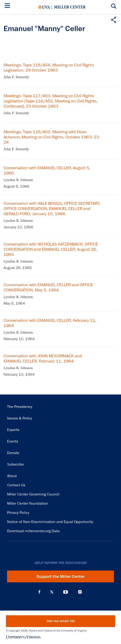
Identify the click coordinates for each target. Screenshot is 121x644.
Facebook (39, 592)
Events (13, 441)
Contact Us (16, 485)
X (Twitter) (52, 592)
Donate (13, 453)
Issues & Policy (20, 418)
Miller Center (70, 7)
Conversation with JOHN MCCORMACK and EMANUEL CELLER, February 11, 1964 (43, 358)
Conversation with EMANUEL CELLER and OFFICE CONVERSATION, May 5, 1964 (48, 287)
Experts (13, 430)
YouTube (66, 592)
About (12, 476)
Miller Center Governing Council (33, 494)
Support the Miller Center (61, 576)
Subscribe (15, 464)
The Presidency (20, 407)
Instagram (80, 592)
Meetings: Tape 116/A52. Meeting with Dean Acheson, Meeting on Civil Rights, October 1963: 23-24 (52, 137)
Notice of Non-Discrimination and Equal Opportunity (50, 522)
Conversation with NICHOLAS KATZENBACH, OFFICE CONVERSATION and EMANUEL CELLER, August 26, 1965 (51, 249)
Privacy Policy (18, 513)
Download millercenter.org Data (33, 531)
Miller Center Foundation (27, 503)
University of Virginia (44, 7)
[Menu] (8, 6)
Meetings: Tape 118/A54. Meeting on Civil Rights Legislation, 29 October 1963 (49, 68)
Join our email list (60, 621)
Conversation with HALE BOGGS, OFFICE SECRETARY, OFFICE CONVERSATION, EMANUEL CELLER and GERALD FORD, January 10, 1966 (52, 209)
